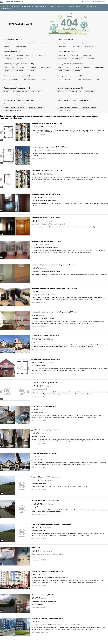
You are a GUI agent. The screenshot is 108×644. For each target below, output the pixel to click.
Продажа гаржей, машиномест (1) (18, 93)
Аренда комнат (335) (66, 52)
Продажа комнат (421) (13, 52)
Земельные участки (57, 7)
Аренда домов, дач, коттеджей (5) (71, 68)
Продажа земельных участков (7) (17, 80)
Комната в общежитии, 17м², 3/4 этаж (46, 223)
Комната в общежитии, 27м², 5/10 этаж (46, 199)
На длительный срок (63, 47)
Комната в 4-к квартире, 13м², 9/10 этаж (46, 246)
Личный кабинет (99, 2)
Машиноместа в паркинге (21, 96)
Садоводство (16, 84)
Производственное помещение (13, 116)
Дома (5, 68)
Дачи (14, 68)
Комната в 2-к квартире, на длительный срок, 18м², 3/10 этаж (54, 294)
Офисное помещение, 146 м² (42, 600)
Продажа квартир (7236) (14, 40)
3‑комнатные (33, 43)
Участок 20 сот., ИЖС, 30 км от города (46, 482)
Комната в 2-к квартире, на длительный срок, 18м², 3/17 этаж (54, 317)
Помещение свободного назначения (14, 112)
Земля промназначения (32, 84)
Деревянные (22, 71)
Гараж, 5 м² (36, 553)
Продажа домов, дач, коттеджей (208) (19, 64)
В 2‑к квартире (41, 56)
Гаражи (6, 96)
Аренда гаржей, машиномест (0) (71, 93)
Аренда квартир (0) (65, 40)
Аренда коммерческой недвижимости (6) (75, 105)
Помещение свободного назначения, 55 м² (47, 576)
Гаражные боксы (38, 96)
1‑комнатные (7, 43)
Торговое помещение (28, 109)
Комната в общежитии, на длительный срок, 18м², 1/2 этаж (53, 270)
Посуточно (77, 47)
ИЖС (5, 84)
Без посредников (37, 47)
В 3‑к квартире (8, 59)
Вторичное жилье (9, 47)
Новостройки (23, 47)
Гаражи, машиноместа (75, 7)
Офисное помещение (10, 109)
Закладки (86, 2)
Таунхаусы (35, 68)
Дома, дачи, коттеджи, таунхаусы (34, 7)
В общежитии (8, 56)
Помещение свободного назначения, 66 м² (47, 624)
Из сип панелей (36, 71)
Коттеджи (23, 68)
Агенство (46, 84)
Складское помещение (36, 112)
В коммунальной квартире (24, 56)
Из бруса (6, 75)
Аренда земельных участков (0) (70, 80)
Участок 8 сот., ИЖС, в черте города (45, 506)
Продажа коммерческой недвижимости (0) (21, 105)
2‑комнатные (20, 43)
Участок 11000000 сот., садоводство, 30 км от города (51, 529)
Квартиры (5, 7)
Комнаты (15, 7)
